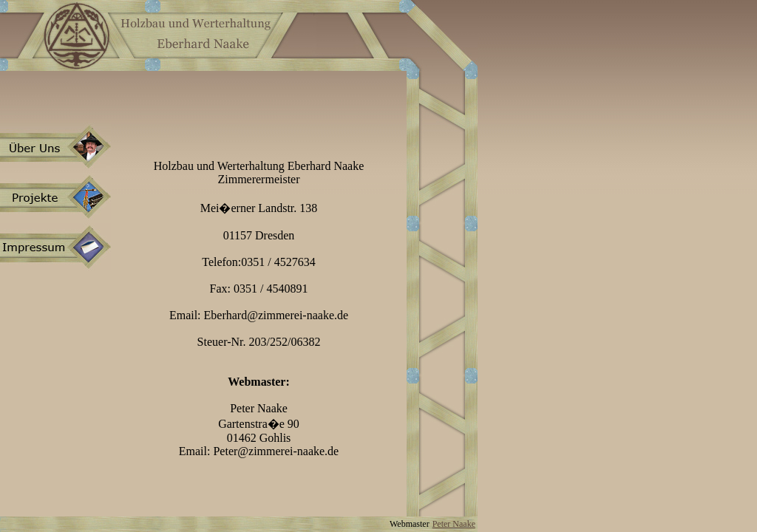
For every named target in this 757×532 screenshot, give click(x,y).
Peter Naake (454, 524)
